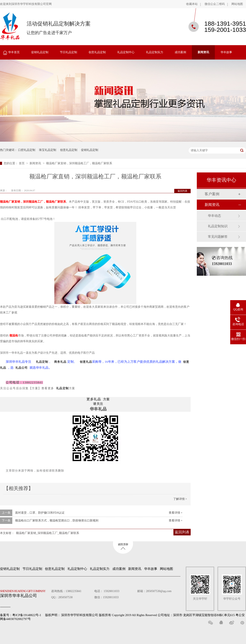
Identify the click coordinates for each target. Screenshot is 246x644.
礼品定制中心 (126, 52)
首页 (22, 163)
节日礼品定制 (68, 52)
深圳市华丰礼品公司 (24, 593)
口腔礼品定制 (27, 150)
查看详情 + (176, 513)
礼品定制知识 (218, 226)
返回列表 (182, 191)
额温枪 (14, 336)
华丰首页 (14, 52)
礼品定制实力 (155, 52)
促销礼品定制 (40, 52)
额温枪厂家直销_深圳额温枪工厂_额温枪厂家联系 (48, 533)
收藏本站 (192, 4)
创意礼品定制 (97, 52)
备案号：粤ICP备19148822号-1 (21, 615)
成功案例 (180, 52)
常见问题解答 (218, 237)
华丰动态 (214, 216)
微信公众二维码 (215, 4)
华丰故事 (226, 52)
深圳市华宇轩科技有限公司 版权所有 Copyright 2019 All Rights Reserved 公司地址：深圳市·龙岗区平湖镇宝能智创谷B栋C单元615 (148, 615)
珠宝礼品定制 (48, 150)
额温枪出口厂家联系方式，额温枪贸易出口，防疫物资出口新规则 (57, 521)
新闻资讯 (203, 52)
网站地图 (237, 4)
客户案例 (212, 194)
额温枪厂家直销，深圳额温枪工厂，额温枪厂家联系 (79, 163)
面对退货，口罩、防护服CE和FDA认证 (40, 513)
